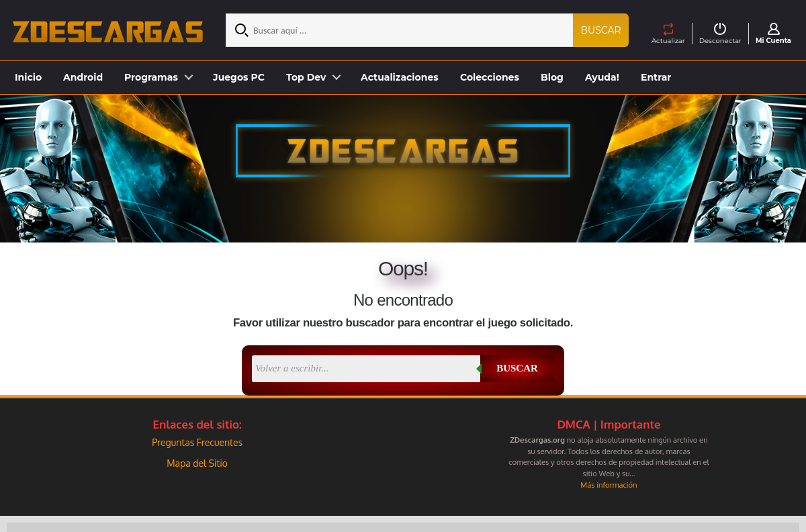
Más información (609, 485)
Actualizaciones (400, 77)
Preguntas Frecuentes (197, 442)
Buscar (601, 30)
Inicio (28, 77)
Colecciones (490, 77)
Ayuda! (602, 77)
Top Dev (306, 77)
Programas (151, 77)
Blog (552, 77)
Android (83, 77)
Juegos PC (239, 77)
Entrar (656, 77)
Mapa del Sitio (197, 463)
